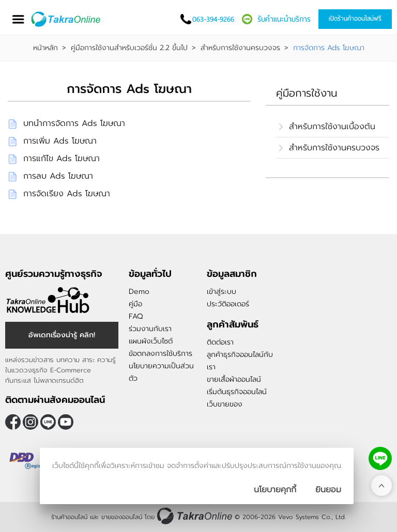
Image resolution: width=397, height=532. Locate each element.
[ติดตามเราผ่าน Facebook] (13, 422)
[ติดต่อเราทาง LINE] (380, 458)
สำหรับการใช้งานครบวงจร (240, 48)
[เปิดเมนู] (18, 19)
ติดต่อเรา (220, 342)
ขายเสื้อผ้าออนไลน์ (234, 379)
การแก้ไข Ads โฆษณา (62, 159)
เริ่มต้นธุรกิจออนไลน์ (237, 392)
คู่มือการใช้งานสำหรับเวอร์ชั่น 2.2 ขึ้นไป (129, 48)
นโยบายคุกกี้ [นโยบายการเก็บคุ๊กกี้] (275, 490)
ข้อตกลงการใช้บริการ (161, 354)
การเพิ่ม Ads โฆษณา (60, 141)
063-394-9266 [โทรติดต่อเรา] (213, 19)
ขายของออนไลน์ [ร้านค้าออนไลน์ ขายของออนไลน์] (122, 517)
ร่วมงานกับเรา (150, 329)
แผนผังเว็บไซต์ (151, 341)
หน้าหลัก (45, 48)
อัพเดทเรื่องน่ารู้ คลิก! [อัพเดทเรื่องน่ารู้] (62, 335)
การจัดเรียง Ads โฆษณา (67, 194)
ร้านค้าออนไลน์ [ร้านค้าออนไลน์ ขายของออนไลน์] (69, 517)
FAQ (136, 316)
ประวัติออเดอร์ (228, 304)
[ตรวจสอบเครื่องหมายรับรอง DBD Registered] (31, 461)
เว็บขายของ (225, 404)
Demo (139, 292)
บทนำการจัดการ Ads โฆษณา (74, 123)
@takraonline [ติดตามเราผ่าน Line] (48, 422)
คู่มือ (135, 304)
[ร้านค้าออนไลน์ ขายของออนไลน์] (195, 516)
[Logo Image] (66, 19)
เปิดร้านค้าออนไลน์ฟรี (355, 19)
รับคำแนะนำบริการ (284, 19)
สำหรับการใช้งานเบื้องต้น (332, 127)
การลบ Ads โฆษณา (58, 176)
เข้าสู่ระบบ (222, 292)
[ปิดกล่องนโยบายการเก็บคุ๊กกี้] (328, 490)
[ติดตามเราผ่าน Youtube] (66, 422)
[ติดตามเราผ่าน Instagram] (30, 422)
